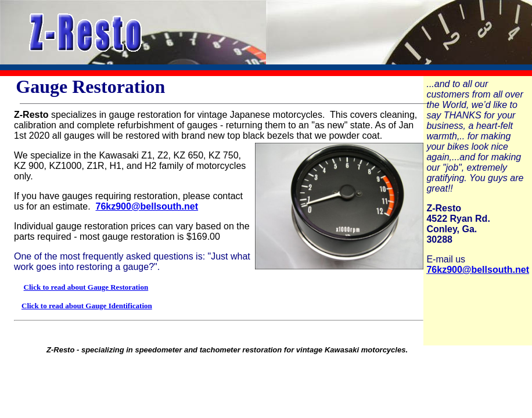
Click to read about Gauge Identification (87, 306)
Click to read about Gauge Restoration (86, 287)
